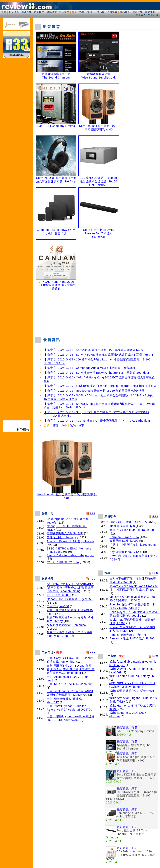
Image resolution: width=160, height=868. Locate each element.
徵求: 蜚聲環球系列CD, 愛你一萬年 (132, 691)
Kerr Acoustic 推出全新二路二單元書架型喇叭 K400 (67, 495)
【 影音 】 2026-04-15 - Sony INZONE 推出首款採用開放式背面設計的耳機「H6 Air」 (100, 355)
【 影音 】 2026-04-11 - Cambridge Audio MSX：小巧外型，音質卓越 (89, 368)
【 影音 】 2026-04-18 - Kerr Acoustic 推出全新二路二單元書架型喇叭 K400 (93, 350)
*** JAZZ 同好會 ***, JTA (63, 562)
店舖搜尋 (112, 12)
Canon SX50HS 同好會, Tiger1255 (70, 599)
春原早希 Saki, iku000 (124, 541)
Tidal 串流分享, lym (122, 526)
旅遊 (74, 12)
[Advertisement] (97, 313)
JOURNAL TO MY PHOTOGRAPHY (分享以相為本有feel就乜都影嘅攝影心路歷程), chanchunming (70, 588)
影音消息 (14, 12)
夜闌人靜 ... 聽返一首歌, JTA (128, 522)
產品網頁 (125, 12)
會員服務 (137, 12)
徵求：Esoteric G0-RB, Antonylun (132, 676)
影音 (56, 425)
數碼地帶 (52, 12)
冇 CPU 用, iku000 (59, 595)
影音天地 (26, 12)
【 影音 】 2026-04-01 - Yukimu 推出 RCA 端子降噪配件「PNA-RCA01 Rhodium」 (98, 421)
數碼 (73, 425)
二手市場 (100, 12)
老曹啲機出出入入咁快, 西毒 (65, 533)
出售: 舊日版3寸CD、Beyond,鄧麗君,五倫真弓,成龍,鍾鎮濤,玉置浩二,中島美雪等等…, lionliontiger (70, 669)
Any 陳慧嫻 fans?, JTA (124, 552)
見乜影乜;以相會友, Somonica (66, 625)
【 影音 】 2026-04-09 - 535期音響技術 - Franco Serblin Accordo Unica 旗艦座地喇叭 (100, 386)
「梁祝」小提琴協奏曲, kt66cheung (133, 545)
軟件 (64, 425)
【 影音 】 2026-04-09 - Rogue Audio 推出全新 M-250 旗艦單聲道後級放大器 (94, 391)
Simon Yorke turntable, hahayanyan (70, 555)
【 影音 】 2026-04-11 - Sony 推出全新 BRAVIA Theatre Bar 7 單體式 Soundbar (96, 373)
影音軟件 (39, 12)
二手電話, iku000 (58, 606)
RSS (92, 513)
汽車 (82, 12)
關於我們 (150, 12)
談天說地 (64, 12)
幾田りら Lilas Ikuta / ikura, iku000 (133, 530)
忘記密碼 (153, 15)
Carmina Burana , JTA (124, 537)
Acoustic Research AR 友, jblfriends (70, 541)
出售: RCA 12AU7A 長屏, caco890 (69, 684)
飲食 (89, 12)
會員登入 (141, 15)
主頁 (4, 12)
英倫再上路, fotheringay (62, 537)
